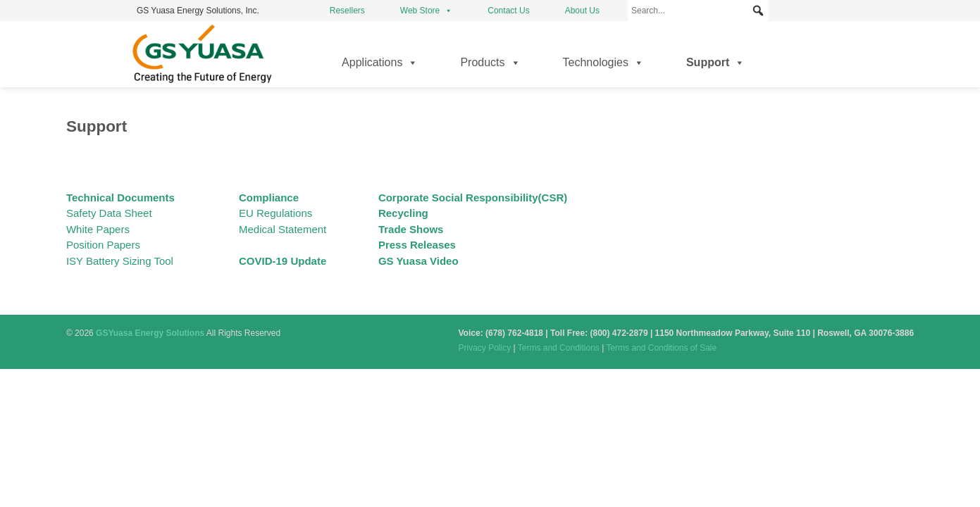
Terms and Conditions (559, 348)
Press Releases (417, 245)
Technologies (603, 63)
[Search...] (698, 11)
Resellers (347, 11)
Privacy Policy (485, 348)
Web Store (426, 11)
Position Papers (103, 245)
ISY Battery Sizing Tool (120, 261)
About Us (582, 11)
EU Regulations (275, 213)
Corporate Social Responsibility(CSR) (473, 198)
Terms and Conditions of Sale (661, 348)
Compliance (269, 198)
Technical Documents (120, 198)
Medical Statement (283, 229)
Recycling (403, 213)
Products (490, 63)
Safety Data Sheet (109, 213)
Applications (380, 63)
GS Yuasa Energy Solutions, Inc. (198, 11)
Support (715, 63)
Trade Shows (411, 229)
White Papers (98, 229)
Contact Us (508, 11)
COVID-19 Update (283, 261)
